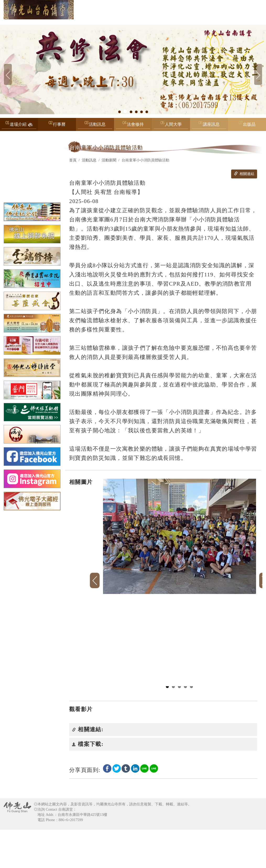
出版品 (249, 124)
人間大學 (171, 126)
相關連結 (244, 174)
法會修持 (133, 126)
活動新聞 (109, 160)
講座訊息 (209, 126)
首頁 (73, 160)
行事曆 (59, 124)
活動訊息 (95, 126)
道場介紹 (19, 126)
